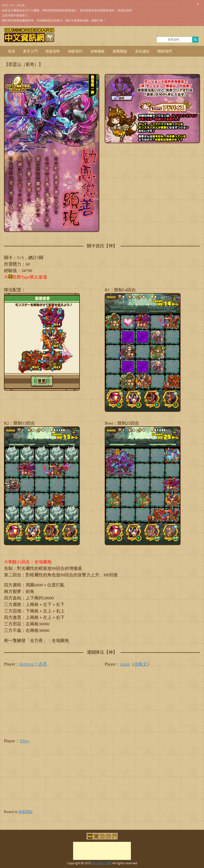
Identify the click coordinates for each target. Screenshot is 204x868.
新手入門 (30, 51)
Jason (125, 664)
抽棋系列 (75, 51)
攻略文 (141, 664)
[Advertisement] (102, 851)
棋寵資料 (53, 51)
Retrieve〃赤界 (33, 664)
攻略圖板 (97, 51)
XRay (24, 741)
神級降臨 (25, 812)
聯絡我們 (165, 51)
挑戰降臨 (120, 51)
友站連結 (142, 51)
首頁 (12, 51)
